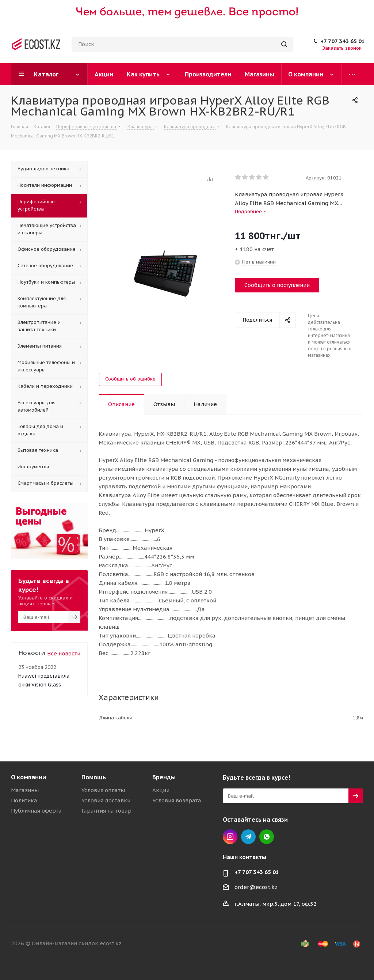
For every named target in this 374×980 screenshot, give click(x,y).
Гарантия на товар (106, 811)
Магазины (25, 790)
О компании (28, 777)
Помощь (94, 777)
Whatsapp (267, 837)
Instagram (230, 837)
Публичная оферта (36, 811)
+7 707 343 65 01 (343, 41)
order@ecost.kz (256, 887)
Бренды (164, 777)
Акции (161, 790)
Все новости (64, 653)
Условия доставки (106, 800)
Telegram (248, 837)
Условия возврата (177, 800)
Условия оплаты (103, 790)
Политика (24, 800)
